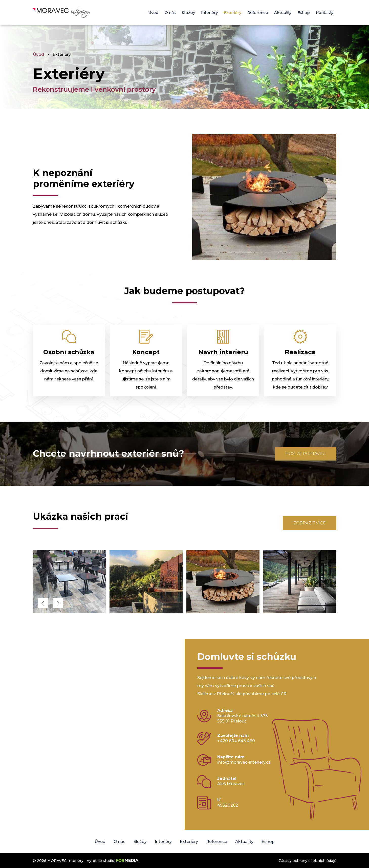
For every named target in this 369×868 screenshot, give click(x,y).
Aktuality (283, 13)
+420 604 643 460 (236, 741)
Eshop (304, 13)
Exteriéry (233, 13)
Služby (188, 13)
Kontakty (325, 13)
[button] (43, 603)
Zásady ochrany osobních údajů (308, 861)
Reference (258, 13)
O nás (170, 13)
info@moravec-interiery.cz (244, 762)
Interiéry (209, 13)
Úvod (153, 13)
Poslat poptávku (306, 454)
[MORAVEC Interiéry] (70, 612)
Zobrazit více (310, 523)
